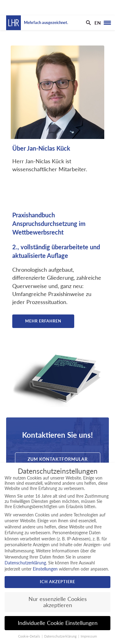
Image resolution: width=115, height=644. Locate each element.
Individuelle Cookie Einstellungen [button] (58, 623)
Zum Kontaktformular (58, 459)
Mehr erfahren (43, 321)
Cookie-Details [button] (30, 636)
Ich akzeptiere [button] (57, 582)
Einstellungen (45, 569)
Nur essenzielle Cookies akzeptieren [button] (58, 602)
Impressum (89, 636)
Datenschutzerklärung (25, 563)
